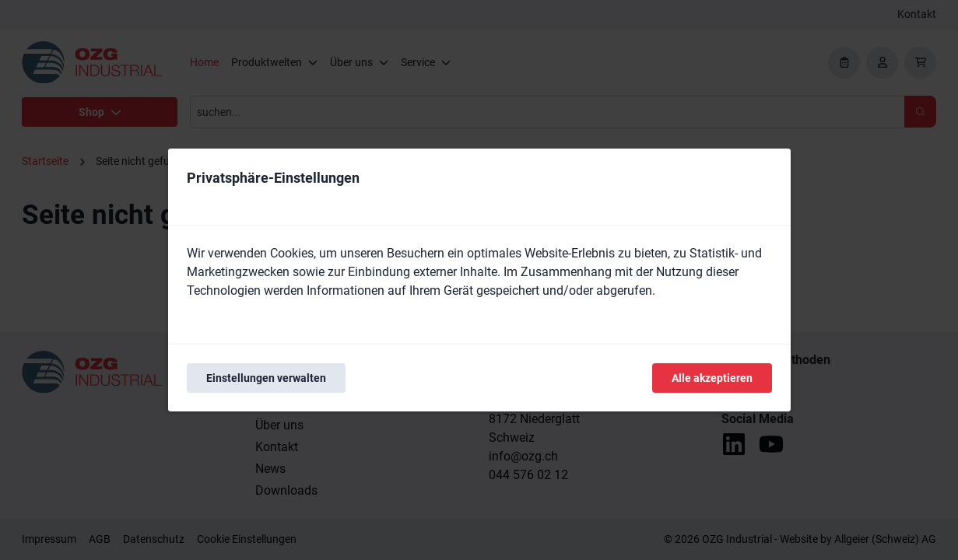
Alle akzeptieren (712, 378)
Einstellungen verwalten (266, 378)
